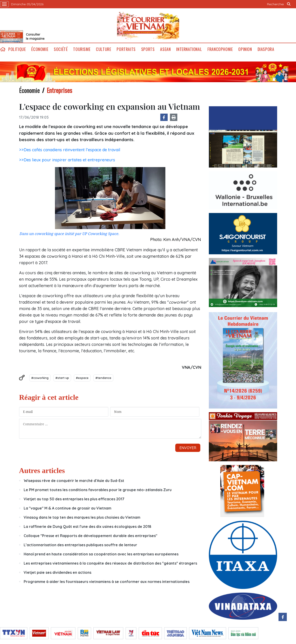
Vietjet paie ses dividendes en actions (57, 572)
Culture (103, 49)
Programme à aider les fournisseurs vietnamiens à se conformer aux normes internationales (107, 582)
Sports (148, 49)
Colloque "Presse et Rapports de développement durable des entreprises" (91, 536)
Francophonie (220, 49)
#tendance (103, 378)
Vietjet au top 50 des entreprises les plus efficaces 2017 (74, 499)
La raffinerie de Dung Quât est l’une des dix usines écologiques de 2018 (88, 526)
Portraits (126, 49)
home (3, 49)
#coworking (40, 378)
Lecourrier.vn (148, 25)
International (189, 49)
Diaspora (266, 49)
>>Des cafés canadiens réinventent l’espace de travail (70, 150)
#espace (82, 378)
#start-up (62, 378)
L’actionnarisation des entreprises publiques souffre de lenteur (80, 545)
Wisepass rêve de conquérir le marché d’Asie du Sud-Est (74, 481)
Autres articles (42, 470)
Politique (17, 49)
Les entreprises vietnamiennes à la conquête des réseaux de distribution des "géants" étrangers (110, 563)
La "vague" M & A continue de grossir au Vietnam (68, 508)
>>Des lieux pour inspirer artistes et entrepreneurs (67, 160)
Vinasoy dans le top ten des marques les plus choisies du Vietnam (82, 517)
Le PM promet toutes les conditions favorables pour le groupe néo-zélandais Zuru (98, 490)
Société (61, 49)
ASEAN (165, 49)
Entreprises (59, 90)
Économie (40, 49)
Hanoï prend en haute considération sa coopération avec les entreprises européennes (101, 554)
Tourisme (82, 49)
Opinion (245, 49)
